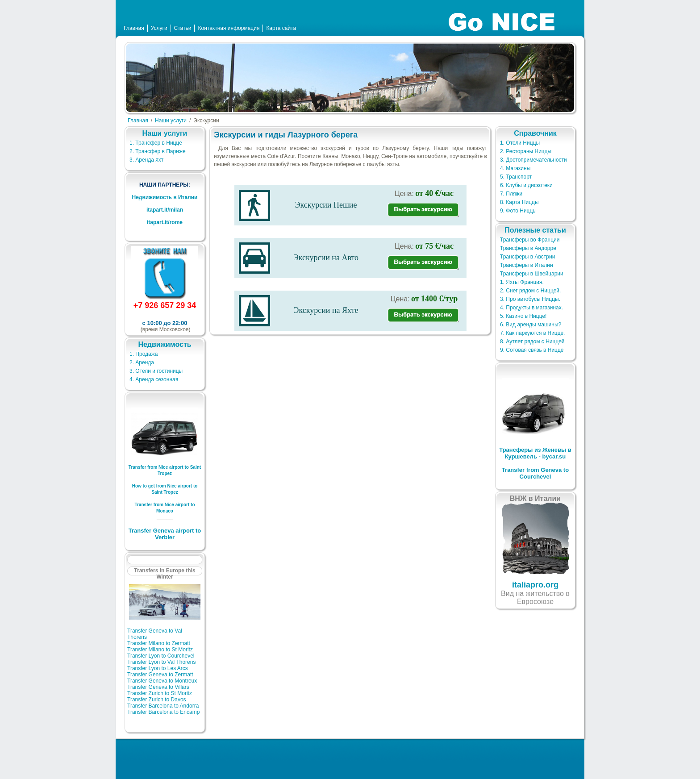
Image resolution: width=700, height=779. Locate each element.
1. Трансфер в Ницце (156, 143)
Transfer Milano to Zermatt (159, 643)
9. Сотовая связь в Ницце (532, 350)
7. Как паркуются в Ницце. (532, 333)
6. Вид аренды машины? (531, 325)
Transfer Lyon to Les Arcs (158, 668)
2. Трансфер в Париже (158, 151)
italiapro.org (535, 585)
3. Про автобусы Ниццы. (530, 299)
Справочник (535, 133)
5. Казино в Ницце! (523, 316)
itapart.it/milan (165, 210)
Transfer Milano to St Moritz (160, 650)
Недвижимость (165, 344)
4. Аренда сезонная (154, 379)
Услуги (159, 28)
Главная (134, 28)
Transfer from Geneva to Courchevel (535, 473)
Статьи (183, 28)
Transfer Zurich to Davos (157, 700)
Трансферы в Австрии (527, 257)
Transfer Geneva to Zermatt (160, 675)
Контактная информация (229, 28)
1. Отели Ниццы (520, 143)
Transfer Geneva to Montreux (162, 681)
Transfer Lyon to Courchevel (161, 656)
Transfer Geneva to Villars (158, 687)
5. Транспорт (516, 177)
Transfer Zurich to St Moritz (160, 693)
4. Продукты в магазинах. (531, 308)
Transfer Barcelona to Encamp (163, 712)
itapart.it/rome (165, 222)
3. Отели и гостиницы (156, 371)
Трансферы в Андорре (528, 248)
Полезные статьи (535, 230)
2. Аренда (142, 362)
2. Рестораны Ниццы (526, 151)
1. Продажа (144, 354)
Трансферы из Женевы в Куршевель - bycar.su (535, 453)
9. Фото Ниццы (518, 211)
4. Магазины (515, 168)
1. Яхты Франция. (522, 282)
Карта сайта (281, 28)
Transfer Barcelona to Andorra (163, 706)
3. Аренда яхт (146, 160)
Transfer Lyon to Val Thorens (161, 662)
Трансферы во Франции (530, 240)
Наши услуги (171, 121)
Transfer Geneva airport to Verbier (165, 534)
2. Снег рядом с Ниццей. (530, 291)
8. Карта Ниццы (519, 202)
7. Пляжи (511, 194)
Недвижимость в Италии (165, 197)
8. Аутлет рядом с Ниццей (532, 342)
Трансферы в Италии (527, 265)
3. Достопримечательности (533, 160)
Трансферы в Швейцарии (532, 274)
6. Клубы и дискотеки (526, 185)
